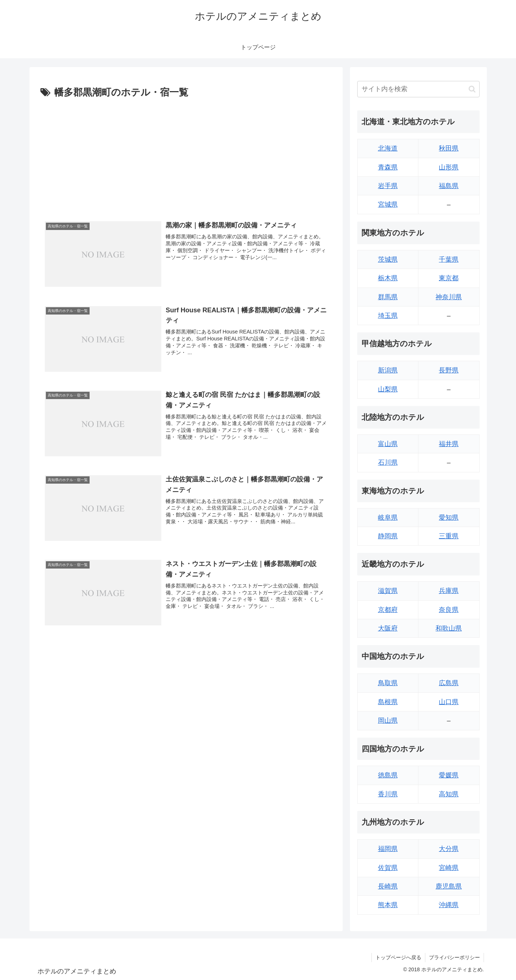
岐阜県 (388, 518)
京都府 (388, 610)
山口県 (449, 702)
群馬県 (388, 297)
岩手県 (388, 186)
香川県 (388, 794)
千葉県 (449, 259)
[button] (472, 89)
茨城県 (388, 259)
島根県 (388, 702)
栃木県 (388, 278)
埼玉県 (388, 316)
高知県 (449, 794)
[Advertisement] (186, 156)
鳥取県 (388, 683)
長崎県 (388, 886)
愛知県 (449, 518)
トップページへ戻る (398, 957)
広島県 (449, 683)
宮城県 (388, 204)
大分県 (449, 849)
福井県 (449, 444)
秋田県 (449, 148)
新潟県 (388, 370)
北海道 (388, 148)
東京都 (449, 278)
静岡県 (388, 536)
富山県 (388, 444)
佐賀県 (388, 868)
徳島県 (388, 775)
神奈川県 (449, 297)
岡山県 (388, 721)
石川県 (388, 462)
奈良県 (449, 610)
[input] (418, 89)
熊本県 (388, 905)
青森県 (388, 167)
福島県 (449, 186)
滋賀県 (388, 591)
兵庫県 (449, 591)
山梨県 (388, 389)
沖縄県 (449, 905)
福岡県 (388, 849)
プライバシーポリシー (454, 957)
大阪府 (388, 628)
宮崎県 (449, 868)
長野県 (449, 370)
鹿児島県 (449, 886)
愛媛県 (449, 775)
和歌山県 (449, 628)
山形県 (449, 167)
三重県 (449, 536)
